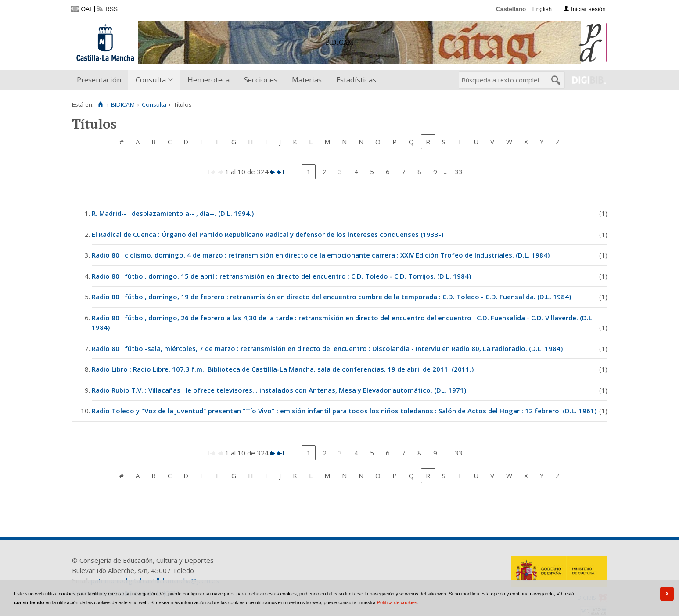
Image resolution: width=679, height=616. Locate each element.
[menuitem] (101, 80)
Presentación (99, 80)
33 (459, 172)
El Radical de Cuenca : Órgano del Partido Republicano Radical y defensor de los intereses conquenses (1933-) (268, 234)
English (542, 9)
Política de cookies (397, 602)
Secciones (261, 80)
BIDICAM (123, 104)
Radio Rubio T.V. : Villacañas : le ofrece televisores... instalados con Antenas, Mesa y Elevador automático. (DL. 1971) (279, 390)
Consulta (151, 80)
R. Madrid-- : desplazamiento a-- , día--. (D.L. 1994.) (173, 213)
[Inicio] (101, 104)
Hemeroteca (208, 80)
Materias (307, 80)
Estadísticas (356, 80)
